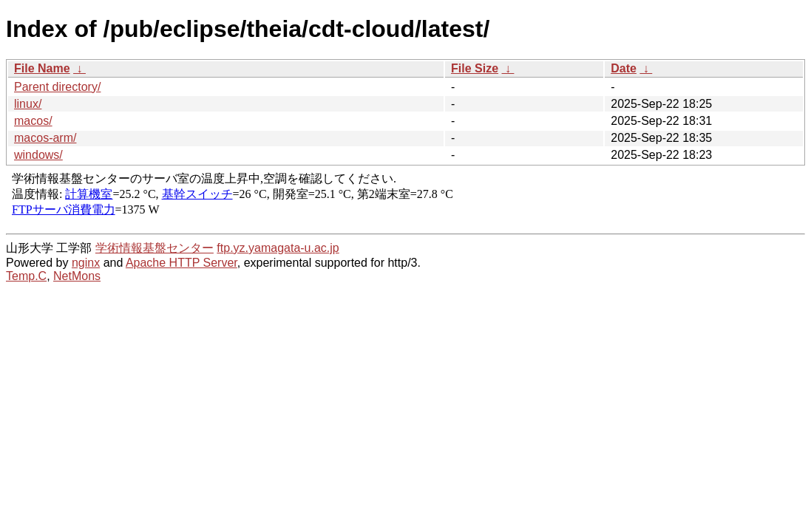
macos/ (33, 121)
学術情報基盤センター (155, 248)
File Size (475, 68)
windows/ (38, 155)
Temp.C (26, 276)
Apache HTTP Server (181, 263)
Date (624, 68)
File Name (42, 68)
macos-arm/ (45, 138)
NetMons (77, 276)
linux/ (28, 104)
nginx (86, 263)
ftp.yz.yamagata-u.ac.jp (278, 248)
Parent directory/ (57, 87)
